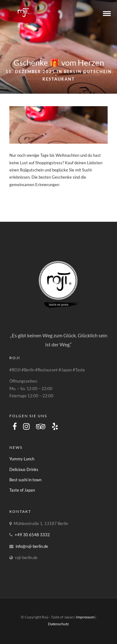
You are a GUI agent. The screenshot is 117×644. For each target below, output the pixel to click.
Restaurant (59, 79)
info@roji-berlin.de (32, 546)
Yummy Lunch (22, 459)
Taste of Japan (22, 490)
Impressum (85, 617)
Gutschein (97, 72)
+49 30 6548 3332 (32, 535)
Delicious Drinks (24, 469)
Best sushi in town (25, 480)
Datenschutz (58, 624)
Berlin (73, 72)
